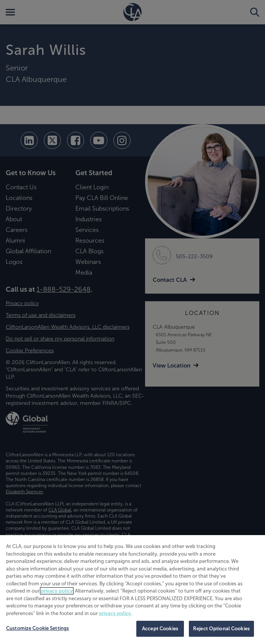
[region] (132, 590)
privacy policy (57, 591)
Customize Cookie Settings (38, 628)
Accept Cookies (160, 629)
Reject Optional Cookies (221, 629)
